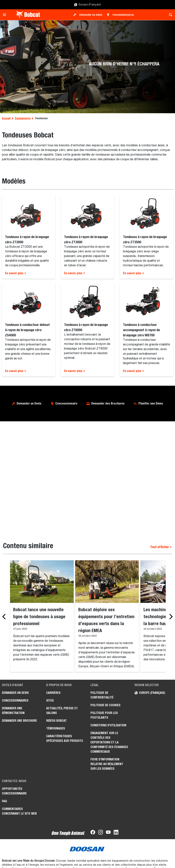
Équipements (23, 118)
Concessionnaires (123, 15)
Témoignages (56, 728)
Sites (50, 700)
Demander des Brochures (108, 403)
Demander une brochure (19, 721)
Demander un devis (91, 15)
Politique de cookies (105, 705)
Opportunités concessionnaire (14, 791)
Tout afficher (161, 547)
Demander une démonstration (13, 711)
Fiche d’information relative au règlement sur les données (107, 764)
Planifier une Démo (151, 403)
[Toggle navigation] (6, 15)
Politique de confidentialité (102, 695)
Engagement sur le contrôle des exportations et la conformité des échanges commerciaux (109, 742)
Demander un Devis (29, 403)
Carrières (53, 693)
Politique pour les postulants (104, 715)
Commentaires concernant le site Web (19, 811)
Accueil (6, 118)
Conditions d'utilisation (108, 725)
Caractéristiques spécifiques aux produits (65, 738)
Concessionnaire (66, 403)
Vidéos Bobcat (56, 721)
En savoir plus (16, 273)
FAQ (4, 801)
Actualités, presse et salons (62, 711)
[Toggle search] (169, 15)
